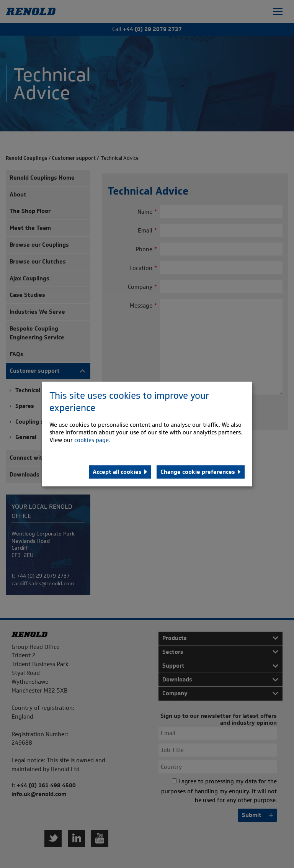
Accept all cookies (117, 472)
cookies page (91, 440)
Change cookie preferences (198, 472)
